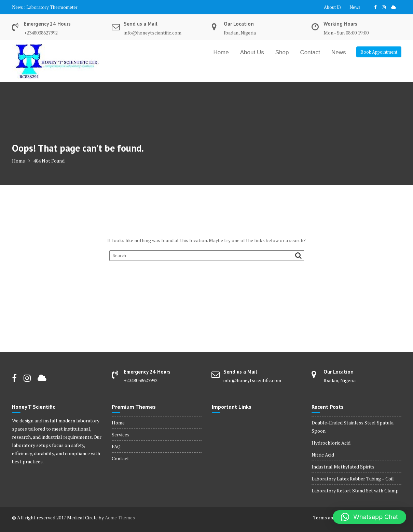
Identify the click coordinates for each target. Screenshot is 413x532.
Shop (282, 52)
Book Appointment (379, 52)
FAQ (116, 446)
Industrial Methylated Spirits (343, 467)
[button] (369, 517)
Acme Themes (120, 517)
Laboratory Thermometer (52, 7)
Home (221, 52)
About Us (333, 7)
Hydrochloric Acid (331, 443)
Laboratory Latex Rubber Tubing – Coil (353, 479)
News (355, 7)
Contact (310, 52)
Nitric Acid (323, 455)
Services (121, 435)
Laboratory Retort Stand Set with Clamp (355, 491)
